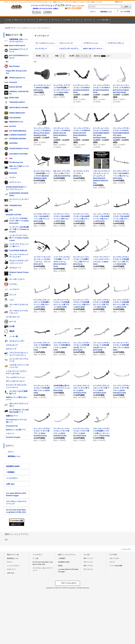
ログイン (93, 12)
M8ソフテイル (88, 566)
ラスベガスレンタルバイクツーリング (16, 503)
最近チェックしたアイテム (67, 555)
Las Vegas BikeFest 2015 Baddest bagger (16, 494)
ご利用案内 (47, 12)
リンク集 (35, 558)
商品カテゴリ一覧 (13, 555)
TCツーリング (88, 562)
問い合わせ (36, 12)
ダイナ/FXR (113, 555)
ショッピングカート (13, 566)
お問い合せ (10, 484)
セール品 (87, 555)
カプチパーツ (11, 569)
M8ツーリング (88, 558)
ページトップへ (126, 549)
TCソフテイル (88, 569)
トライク (112, 562)
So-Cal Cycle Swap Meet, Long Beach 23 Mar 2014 (16, 511)
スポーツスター (114, 558)
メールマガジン (12, 478)
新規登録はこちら (106, 12)
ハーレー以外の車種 (116, 566)
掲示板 (60, 566)
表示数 (39, 56)
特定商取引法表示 (13, 466)
